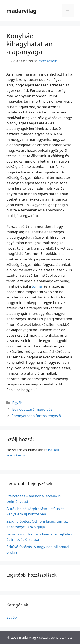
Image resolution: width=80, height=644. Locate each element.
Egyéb (17, 403)
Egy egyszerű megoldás (32, 409)
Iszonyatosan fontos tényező (36, 416)
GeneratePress (62, 637)
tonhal (37, 286)
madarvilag (21, 11)
